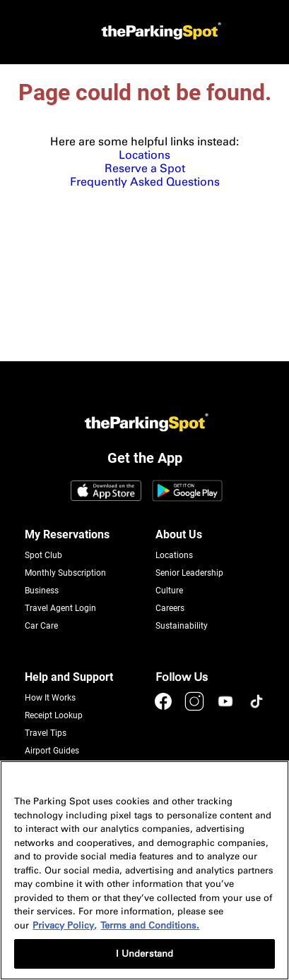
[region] (144, 870)
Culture (169, 591)
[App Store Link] (106, 492)
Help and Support (69, 677)
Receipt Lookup (54, 715)
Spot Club (43, 555)
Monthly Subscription (65, 573)
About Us (179, 534)
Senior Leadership (189, 573)
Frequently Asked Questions (145, 182)
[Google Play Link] (187, 492)
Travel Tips (46, 733)
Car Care (41, 626)
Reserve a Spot (145, 168)
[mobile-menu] (27, 32)
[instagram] (196, 708)
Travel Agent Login (60, 608)
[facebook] (165, 708)
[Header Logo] (159, 32)
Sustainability (182, 626)
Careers (170, 608)
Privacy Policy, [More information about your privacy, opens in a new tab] (65, 925)
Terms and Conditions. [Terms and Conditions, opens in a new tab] (150, 925)
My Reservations (67, 534)
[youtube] (227, 708)
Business (42, 591)
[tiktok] (256, 708)
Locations (144, 155)
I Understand (145, 954)
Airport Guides (52, 751)
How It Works (50, 698)
